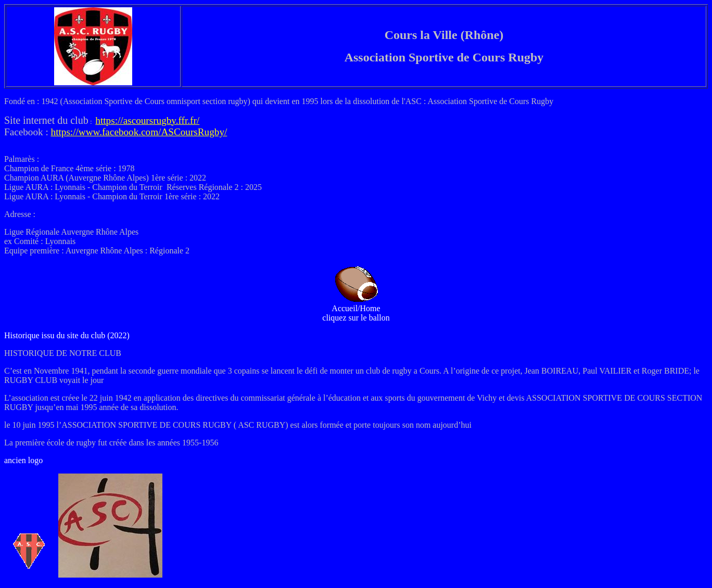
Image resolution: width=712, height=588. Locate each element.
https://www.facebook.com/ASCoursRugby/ (139, 132)
